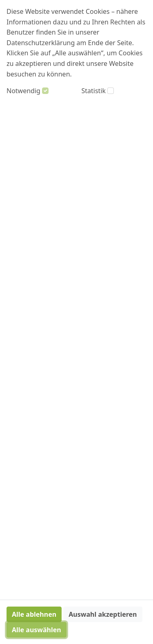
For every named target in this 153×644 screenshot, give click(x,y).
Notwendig (23, 91)
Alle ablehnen (34, 614)
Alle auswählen (37, 630)
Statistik (94, 91)
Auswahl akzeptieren (103, 614)
